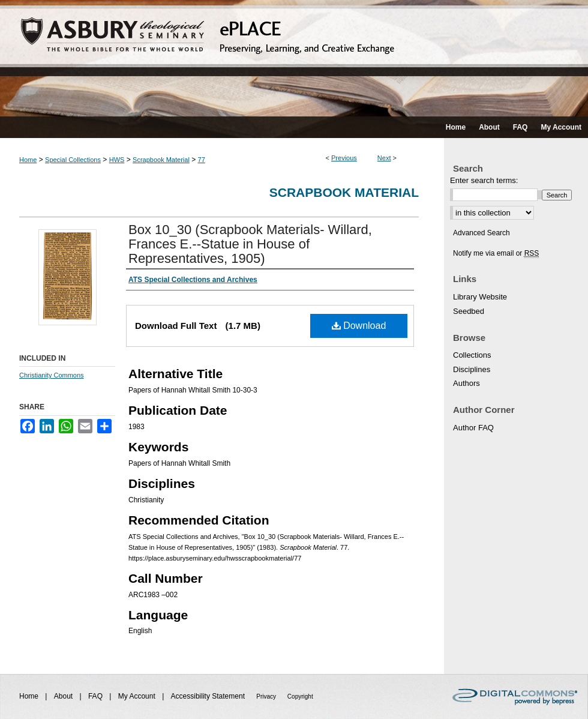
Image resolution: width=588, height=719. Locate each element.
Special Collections (73, 160)
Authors (466, 383)
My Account (138, 696)
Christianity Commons (52, 375)
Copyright (300, 696)
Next (384, 158)
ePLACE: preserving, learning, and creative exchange (294, 58)
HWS (117, 160)
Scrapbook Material (161, 160)
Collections (472, 355)
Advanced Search (481, 233)
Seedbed (469, 311)
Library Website (480, 297)
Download (359, 326)
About (64, 696)
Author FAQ (473, 428)
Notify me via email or (496, 253)
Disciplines (472, 369)
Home (28, 160)
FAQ (96, 696)
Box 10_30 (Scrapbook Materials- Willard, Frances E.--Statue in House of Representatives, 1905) (250, 244)
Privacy (267, 696)
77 (202, 160)
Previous (344, 158)
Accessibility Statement (209, 696)
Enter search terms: (484, 180)
